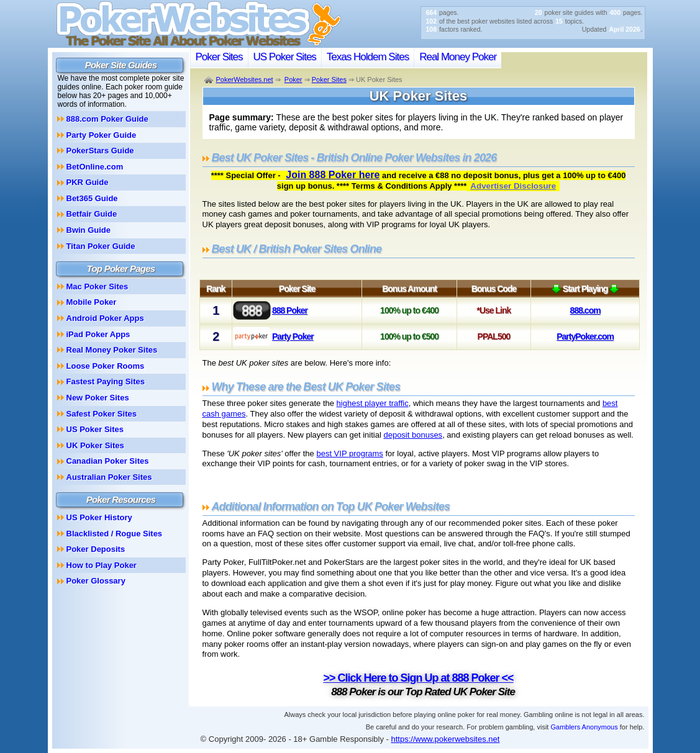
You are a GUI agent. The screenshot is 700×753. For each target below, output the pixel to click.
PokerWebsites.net (245, 79)
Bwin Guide (89, 230)
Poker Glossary (96, 581)
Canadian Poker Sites (108, 461)
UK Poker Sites (95, 445)
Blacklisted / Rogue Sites (115, 534)
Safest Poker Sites (102, 414)
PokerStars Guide (100, 151)
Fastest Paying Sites (106, 381)
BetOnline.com (95, 167)
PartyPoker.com (585, 336)
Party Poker (293, 336)
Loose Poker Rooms (106, 366)
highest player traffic (373, 403)
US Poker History (99, 517)
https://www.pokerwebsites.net (446, 739)
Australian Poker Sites (109, 477)
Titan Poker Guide (101, 246)
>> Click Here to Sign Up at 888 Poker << (418, 678)
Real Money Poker (458, 57)
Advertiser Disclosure (513, 186)
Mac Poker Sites (98, 286)
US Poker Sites (285, 57)
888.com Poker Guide (107, 119)
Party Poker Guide (102, 135)
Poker (293, 79)
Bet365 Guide (92, 198)
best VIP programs (349, 453)
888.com (585, 310)
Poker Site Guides (121, 65)
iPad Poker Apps (98, 334)
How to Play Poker (102, 565)
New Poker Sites (98, 398)
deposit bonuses (413, 435)
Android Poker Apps (105, 318)
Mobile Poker (92, 302)
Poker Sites (219, 57)
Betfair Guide (92, 214)
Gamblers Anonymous (584, 727)
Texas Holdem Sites (368, 57)
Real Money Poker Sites (112, 350)
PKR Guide (88, 182)
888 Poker (290, 310)
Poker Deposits (96, 549)
